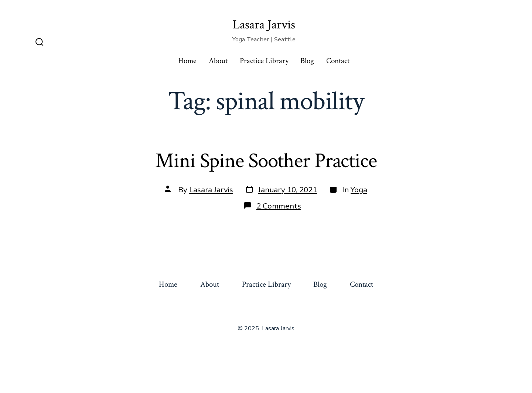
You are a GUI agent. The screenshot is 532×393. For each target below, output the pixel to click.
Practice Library (264, 61)
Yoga (359, 190)
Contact (338, 61)
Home (187, 61)
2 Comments (279, 206)
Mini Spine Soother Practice (266, 161)
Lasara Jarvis (211, 190)
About (218, 61)
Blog (307, 61)
